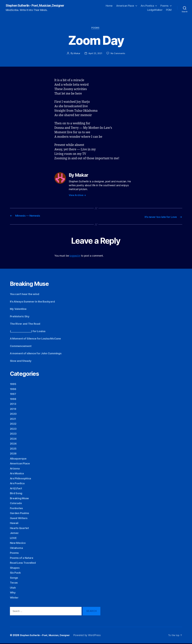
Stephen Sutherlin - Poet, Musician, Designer (40, 6)
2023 (14, 429)
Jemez (15, 534)
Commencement (22, 346)
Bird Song (17, 494)
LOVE (14, 538)
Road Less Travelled (25, 563)
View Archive (77, 196)
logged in (75, 256)
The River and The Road (27, 324)
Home (109, 6)
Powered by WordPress (92, 636)
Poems (164, 6)
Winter (15, 598)
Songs (15, 578)
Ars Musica (18, 474)
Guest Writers (20, 519)
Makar (76, 54)
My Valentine (19, 309)
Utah (13, 588)
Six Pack (16, 573)
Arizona (15, 469)
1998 (14, 399)
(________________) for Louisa (30, 332)
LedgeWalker (155, 10)
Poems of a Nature (23, 558)
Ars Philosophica (22, 479)
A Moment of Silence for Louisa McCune (39, 339)
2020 (14, 414)
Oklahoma (17, 548)
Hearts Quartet (21, 529)
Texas (14, 583)
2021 (13, 419)
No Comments (119, 54)
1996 (14, 389)
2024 (14, 439)
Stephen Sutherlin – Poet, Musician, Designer (47, 636)
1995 (14, 385)
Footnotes (17, 509)
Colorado (17, 504)
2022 (14, 424)
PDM (169, 10)
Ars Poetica (147, 6)
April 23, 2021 (95, 54)
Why (13, 593)
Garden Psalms (21, 514)
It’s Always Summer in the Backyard (36, 302)
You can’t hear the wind (27, 295)
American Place (125, 6)
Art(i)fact (17, 489)
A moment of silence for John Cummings (39, 354)
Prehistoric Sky (21, 317)
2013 (13, 404)
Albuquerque (20, 459)
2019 (14, 409)
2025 (14, 449)
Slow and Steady (22, 361)
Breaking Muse (21, 499)
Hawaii (15, 524)
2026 (14, 454)
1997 (14, 395)
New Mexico (19, 543)
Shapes (15, 568)
